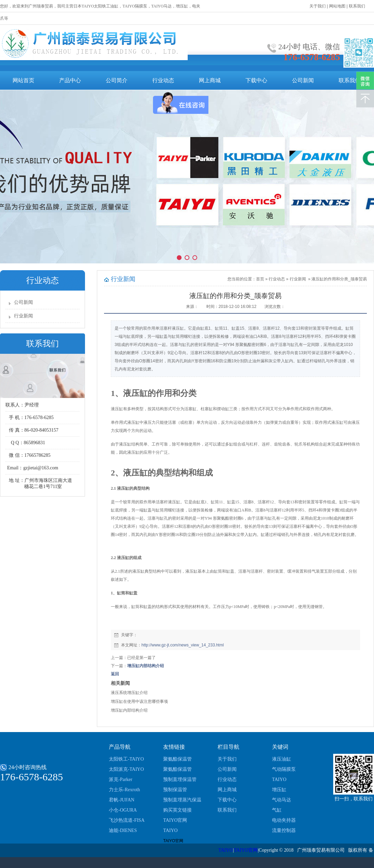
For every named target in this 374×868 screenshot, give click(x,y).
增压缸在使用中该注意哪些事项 (139, 701)
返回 (115, 674)
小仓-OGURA (123, 810)
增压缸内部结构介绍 (146, 666)
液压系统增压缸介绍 (129, 693)
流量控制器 (284, 830)
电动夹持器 (284, 820)
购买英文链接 (177, 810)
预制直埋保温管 (180, 779)
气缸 (277, 810)
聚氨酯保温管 (177, 759)
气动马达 (282, 800)
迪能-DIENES (123, 830)
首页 (260, 279)
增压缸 (279, 790)
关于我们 (227, 759)
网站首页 (23, 80)
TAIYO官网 (175, 820)
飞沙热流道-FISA (127, 820)
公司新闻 (303, 80)
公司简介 (117, 80)
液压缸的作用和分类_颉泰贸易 (339, 279)
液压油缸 (282, 759)
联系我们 (350, 80)
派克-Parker (121, 779)
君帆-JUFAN (122, 800)
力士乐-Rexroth (124, 790)
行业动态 (163, 80)
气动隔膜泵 (284, 769)
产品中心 (70, 80)
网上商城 (210, 80)
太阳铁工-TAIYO (126, 759)
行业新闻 (23, 316)
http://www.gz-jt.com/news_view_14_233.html (183, 645)
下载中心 (256, 80)
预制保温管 (175, 790)
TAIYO (170, 830)
